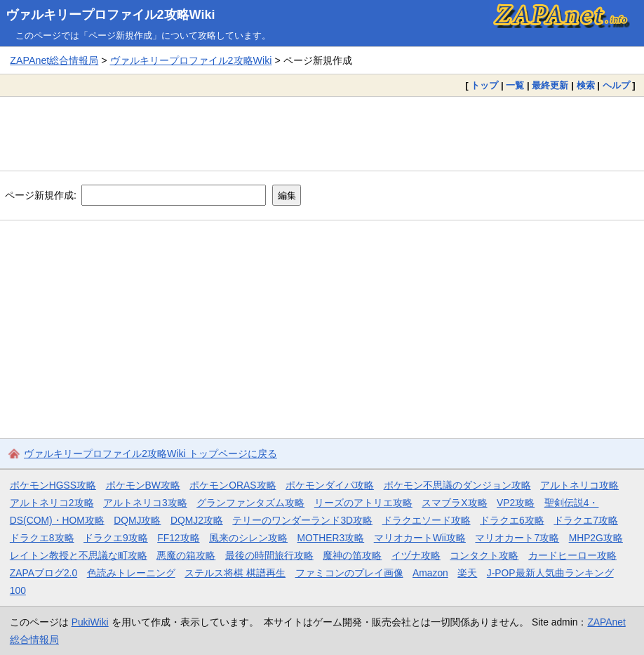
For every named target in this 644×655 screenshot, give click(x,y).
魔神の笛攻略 (352, 555)
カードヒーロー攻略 (572, 555)
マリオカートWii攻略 (420, 538)
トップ (484, 85)
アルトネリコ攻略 (579, 485)
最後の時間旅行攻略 (269, 555)
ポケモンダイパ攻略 (330, 485)
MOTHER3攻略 (331, 538)
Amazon (430, 573)
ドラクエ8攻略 (42, 538)
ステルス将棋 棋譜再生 (235, 573)
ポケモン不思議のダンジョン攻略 (457, 485)
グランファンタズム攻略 (250, 503)
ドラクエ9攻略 (116, 538)
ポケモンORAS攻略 (233, 485)
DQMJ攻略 (137, 520)
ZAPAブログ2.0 (43, 573)
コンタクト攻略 (484, 555)
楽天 (467, 573)
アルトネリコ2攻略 (52, 503)
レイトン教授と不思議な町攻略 (79, 555)
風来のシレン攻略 (248, 538)
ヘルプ (616, 85)
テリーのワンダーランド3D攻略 (302, 520)
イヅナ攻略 (416, 555)
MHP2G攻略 (596, 538)
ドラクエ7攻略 (586, 520)
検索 (586, 85)
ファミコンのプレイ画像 (349, 573)
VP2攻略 (516, 503)
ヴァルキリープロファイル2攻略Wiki (110, 15)
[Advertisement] (322, 133)
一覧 (515, 85)
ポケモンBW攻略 (143, 485)
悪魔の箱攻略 (186, 555)
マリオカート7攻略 (517, 538)
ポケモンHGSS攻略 (53, 485)
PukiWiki (90, 622)
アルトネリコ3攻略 (145, 503)
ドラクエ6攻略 (512, 520)
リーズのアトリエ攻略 (363, 503)
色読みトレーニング (131, 573)
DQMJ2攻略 (197, 520)
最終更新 (550, 85)
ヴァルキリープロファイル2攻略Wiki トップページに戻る (150, 454)
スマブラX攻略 (454, 503)
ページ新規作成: (41, 195)
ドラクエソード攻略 (427, 520)
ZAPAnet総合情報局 (54, 60)
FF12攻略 (178, 538)
